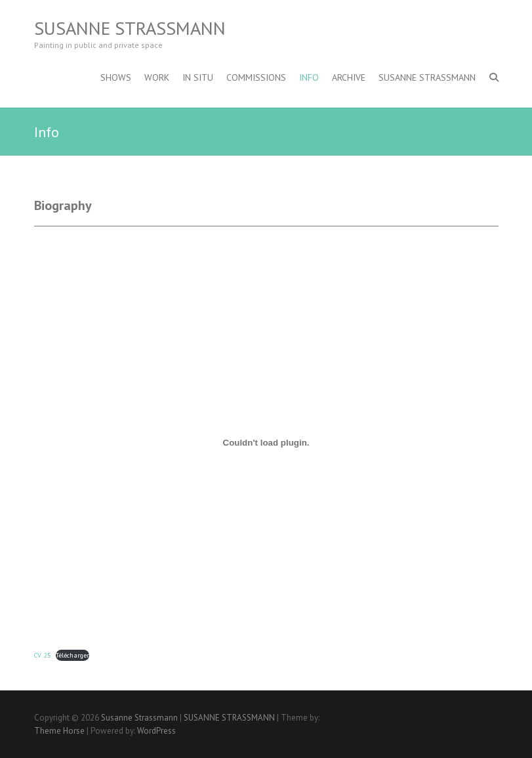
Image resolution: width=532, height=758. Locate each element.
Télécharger (72, 655)
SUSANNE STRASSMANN (427, 77)
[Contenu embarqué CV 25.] (266, 443)
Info (309, 77)
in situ (198, 77)
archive (349, 77)
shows (116, 77)
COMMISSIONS (256, 77)
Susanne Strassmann (130, 28)
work (157, 77)
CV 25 (43, 655)
